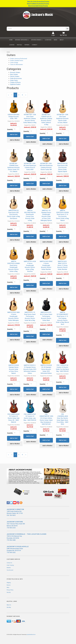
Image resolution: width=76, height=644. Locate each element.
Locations (48, 40)
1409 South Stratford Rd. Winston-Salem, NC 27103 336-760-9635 (15, 513)
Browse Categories (22, 40)
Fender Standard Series (17, 60)
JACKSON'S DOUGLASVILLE (18, 547)
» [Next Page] (26, 96)
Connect (35, 45)
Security (9, 592)
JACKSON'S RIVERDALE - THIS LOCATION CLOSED (27, 534)
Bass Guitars (14, 74)
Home (11, 40)
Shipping (9, 583)
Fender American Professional (19, 59)
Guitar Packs (14, 80)
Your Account (10, 570)
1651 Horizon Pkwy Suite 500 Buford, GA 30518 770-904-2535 (16, 526)
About (62, 40)
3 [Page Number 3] (20, 95)
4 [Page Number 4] (23, 95)
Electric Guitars (15, 76)
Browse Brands (37, 40)
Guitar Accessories (16, 78)
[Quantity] (16, 129)
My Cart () (63, 34)
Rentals (19, 45)
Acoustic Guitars (15, 72)
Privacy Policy (10, 590)
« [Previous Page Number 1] (9, 96)
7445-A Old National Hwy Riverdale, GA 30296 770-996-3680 (14, 538)
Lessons (12, 45)
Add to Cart (14, 135)
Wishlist (9, 568)
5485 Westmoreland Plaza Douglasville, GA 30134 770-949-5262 (15, 551)
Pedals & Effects (15, 82)
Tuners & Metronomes (16, 64)
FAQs (8, 588)
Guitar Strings (14, 62)
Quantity (10, 129)
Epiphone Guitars (15, 84)
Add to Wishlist (15, 140)
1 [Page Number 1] (13, 95)
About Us (9, 605)
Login (53, 34)
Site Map (9, 607)
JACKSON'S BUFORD (15, 522)
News (56, 40)
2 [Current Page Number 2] (16, 96)
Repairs (27, 45)
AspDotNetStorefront (31, 635)
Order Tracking (10, 565)
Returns (9, 585)
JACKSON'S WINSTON (15, 509)
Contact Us (9, 563)
